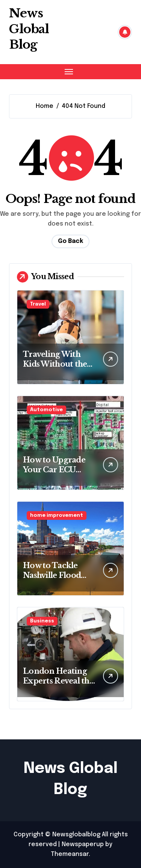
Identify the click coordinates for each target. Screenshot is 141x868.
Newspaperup (83, 844)
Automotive (46, 410)
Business (42, 621)
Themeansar (70, 854)
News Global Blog (29, 29)
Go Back (70, 241)
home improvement (57, 515)
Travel (38, 304)
